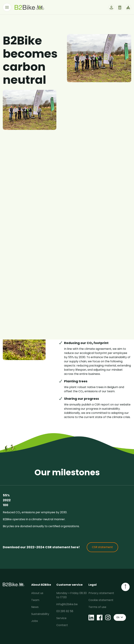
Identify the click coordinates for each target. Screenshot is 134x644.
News (35, 607)
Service (61, 618)
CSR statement (102, 547)
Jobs (35, 621)
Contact (62, 625)
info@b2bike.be (67, 604)
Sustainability (40, 614)
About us (37, 593)
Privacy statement (101, 593)
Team (35, 600)
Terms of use (97, 607)
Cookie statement (101, 600)
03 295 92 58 (65, 611)
